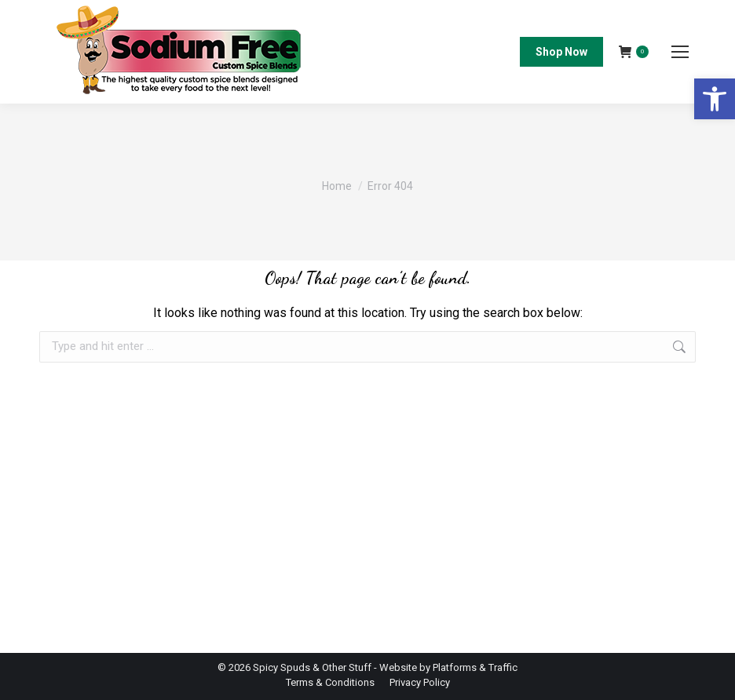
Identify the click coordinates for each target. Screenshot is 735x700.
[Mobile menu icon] (680, 52)
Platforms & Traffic (475, 667)
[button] (715, 99)
